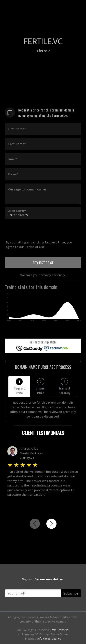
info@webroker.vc (49, 639)
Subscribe (71, 593)
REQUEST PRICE (43, 263)
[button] (51, 524)
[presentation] (36, 238)
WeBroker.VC (61, 630)
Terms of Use (35, 247)
